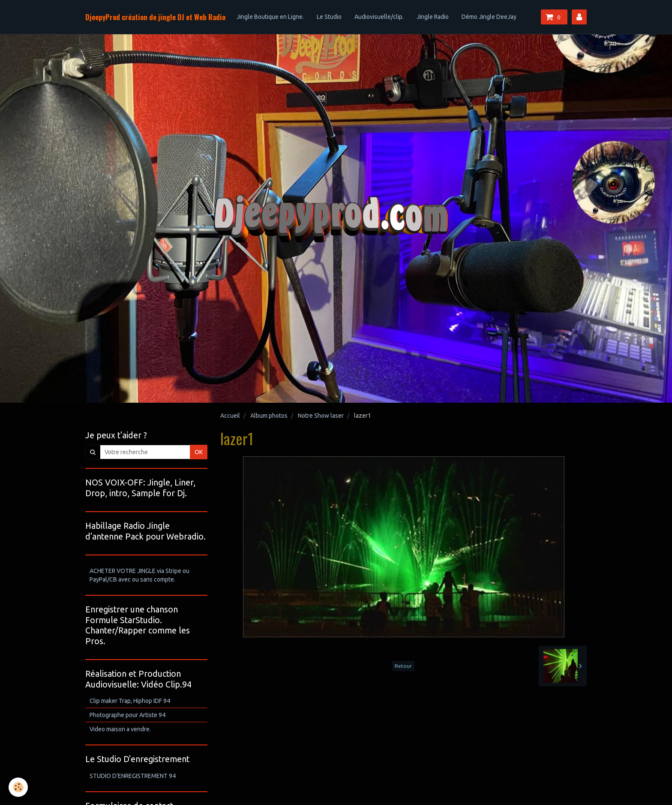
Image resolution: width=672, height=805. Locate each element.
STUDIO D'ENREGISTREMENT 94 (133, 776)
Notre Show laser (321, 416)
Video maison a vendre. (120, 729)
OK (199, 452)
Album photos (269, 416)
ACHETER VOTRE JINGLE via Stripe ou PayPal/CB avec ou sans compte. (139, 575)
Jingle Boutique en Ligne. (270, 17)
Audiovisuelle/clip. (379, 17)
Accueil (230, 416)
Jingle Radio (433, 17)
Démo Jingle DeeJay (489, 17)
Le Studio (329, 17)
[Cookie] (18, 787)
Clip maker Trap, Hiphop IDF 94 (130, 701)
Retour (403, 666)
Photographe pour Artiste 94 (127, 715)
